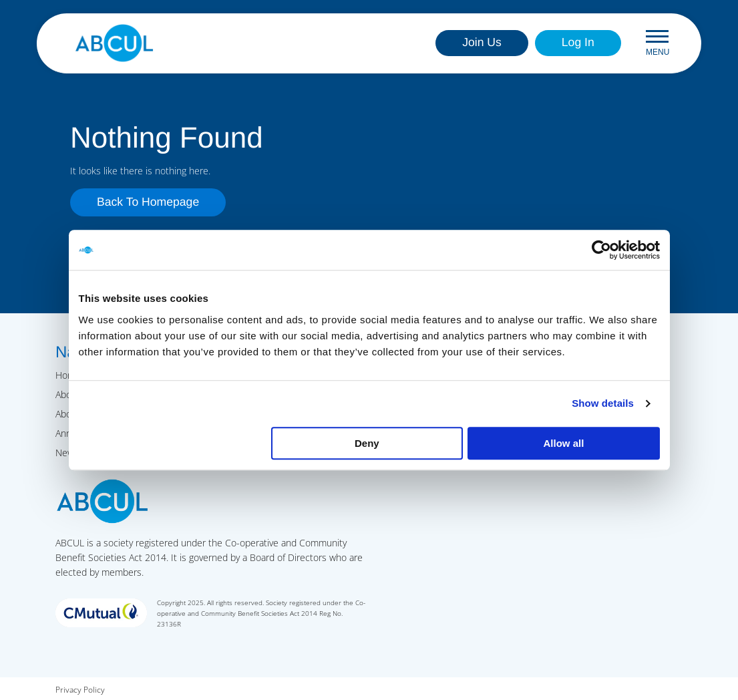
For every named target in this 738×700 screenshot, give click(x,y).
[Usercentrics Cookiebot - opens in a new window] (601, 250)
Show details (603, 403)
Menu (658, 43)
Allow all (564, 443)
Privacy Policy (80, 690)
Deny (367, 443)
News (67, 453)
